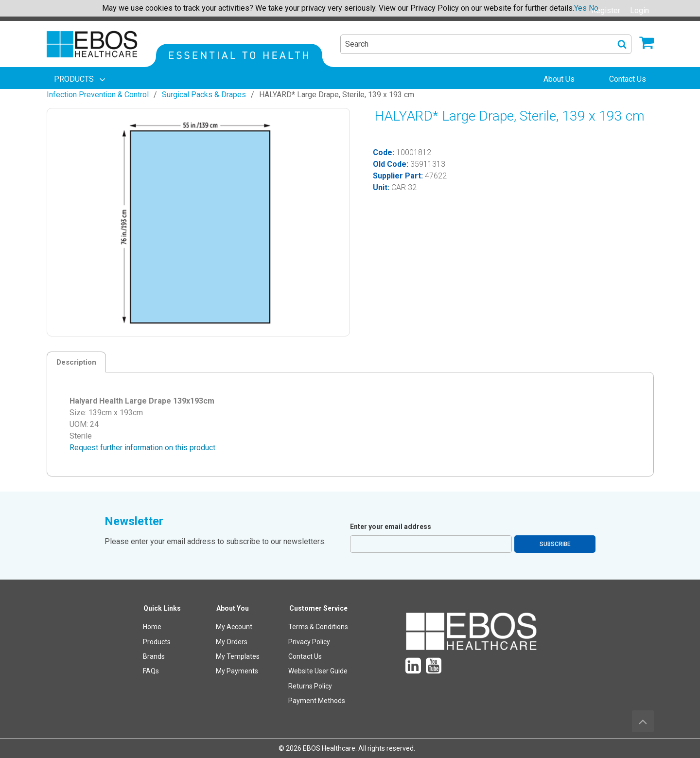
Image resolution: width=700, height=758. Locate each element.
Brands (154, 656)
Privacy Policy (309, 642)
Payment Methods (317, 701)
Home (152, 627)
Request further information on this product (142, 448)
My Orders (232, 642)
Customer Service (318, 608)
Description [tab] (76, 362)
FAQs (151, 671)
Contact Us (305, 656)
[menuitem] (81, 79)
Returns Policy (310, 686)
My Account (234, 627)
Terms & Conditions (318, 627)
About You (233, 608)
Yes (580, 8)
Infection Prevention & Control (98, 95)
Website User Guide (318, 671)
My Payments (237, 671)
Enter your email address (391, 527)
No (594, 8)
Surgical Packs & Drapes (204, 95)
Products (157, 642)
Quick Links (162, 608)
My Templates (238, 656)
